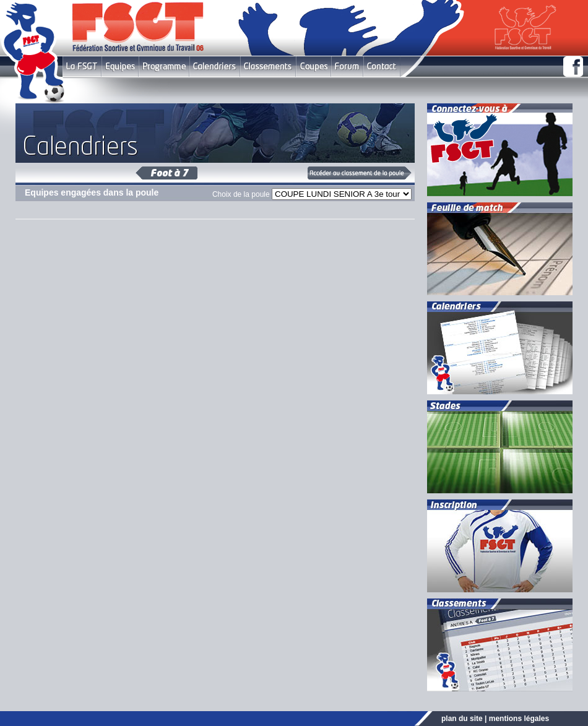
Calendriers (215, 67)
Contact (382, 67)
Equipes (120, 67)
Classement (268, 67)
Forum (347, 67)
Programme (164, 67)
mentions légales (519, 719)
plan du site (462, 719)
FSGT (82, 67)
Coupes (313, 67)
